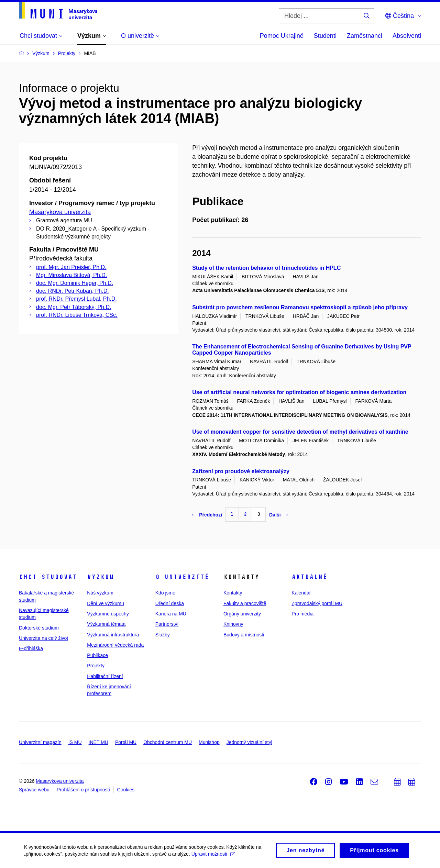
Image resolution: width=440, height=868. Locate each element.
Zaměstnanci (365, 36)
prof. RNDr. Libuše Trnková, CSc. (77, 315)
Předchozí (207, 515)
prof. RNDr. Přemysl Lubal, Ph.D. (76, 299)
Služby (163, 635)
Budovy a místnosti (244, 635)
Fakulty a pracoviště (245, 603)
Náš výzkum (100, 593)
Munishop (209, 742)
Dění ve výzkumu (105, 603)
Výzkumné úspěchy (108, 614)
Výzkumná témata (106, 624)
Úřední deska (170, 603)
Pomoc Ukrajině (282, 36)
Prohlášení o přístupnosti (83, 790)
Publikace (97, 655)
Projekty (96, 666)
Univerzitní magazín (40, 742)
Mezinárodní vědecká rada (115, 645)
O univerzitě (182, 577)
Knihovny (233, 624)
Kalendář (301, 593)
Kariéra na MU (171, 614)
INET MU (98, 742)
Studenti (325, 36)
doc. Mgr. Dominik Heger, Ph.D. (75, 283)
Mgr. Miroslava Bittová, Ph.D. (71, 275)
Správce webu (34, 790)
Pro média (302, 614)
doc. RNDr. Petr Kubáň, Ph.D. (73, 291)
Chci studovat (48, 577)
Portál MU (126, 742)
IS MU (75, 742)
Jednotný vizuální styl (249, 742)
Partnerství (167, 624)
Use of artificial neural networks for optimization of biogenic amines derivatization (299, 392)
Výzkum (100, 577)
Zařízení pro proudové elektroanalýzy (241, 471)
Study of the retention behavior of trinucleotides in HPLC (266, 268)
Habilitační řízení (105, 676)
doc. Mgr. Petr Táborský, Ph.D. (74, 307)
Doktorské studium (39, 628)
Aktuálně (309, 577)
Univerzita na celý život (43, 638)
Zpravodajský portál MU (317, 603)
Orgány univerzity (242, 614)
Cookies (126, 790)
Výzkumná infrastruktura (113, 635)
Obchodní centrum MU (168, 742)
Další (278, 515)
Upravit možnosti (213, 856)
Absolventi (407, 36)
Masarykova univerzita (60, 212)
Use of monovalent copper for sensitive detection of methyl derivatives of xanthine (300, 432)
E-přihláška (31, 648)
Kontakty (233, 593)
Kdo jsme (165, 593)
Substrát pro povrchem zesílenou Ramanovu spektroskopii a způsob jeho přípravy (300, 307)
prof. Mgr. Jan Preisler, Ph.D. (71, 267)
